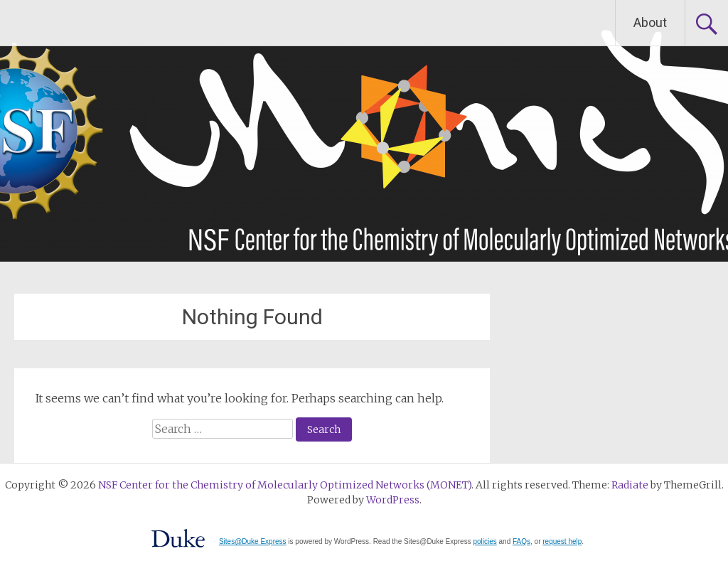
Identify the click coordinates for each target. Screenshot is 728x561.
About (650, 22)
